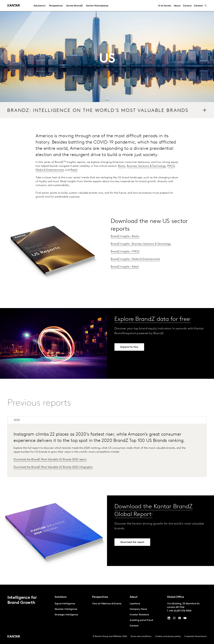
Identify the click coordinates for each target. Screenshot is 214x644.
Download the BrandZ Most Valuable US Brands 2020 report (50, 460)
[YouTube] (169, 619)
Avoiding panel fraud (141, 620)
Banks (122, 166)
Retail (74, 170)
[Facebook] (180, 619)
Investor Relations (139, 615)
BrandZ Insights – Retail (125, 267)
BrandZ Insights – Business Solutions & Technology (141, 244)
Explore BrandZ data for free (152, 319)
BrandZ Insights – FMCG (125, 252)
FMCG (171, 166)
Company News (138, 609)
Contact (134, 626)
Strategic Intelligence (66, 615)
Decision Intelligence (66, 609)
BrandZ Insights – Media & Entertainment (135, 259)
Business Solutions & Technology (146, 166)
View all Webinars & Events (107, 604)
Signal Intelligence (65, 604)
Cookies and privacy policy (168, 636)
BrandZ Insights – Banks (125, 236)
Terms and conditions (141, 636)
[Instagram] (174, 619)
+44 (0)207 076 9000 (180, 611)
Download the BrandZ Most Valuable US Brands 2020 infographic (53, 467)
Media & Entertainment (50, 170)
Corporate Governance (195, 636)
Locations (135, 604)
